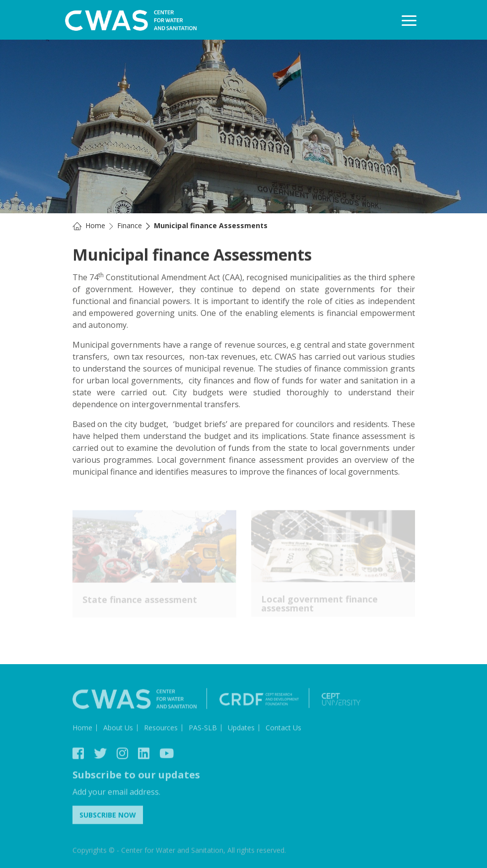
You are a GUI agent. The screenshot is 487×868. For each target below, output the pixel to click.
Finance (130, 225)
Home (95, 225)
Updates (241, 729)
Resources (161, 729)
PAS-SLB (203, 729)
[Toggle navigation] (409, 20)
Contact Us (283, 729)
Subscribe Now (108, 816)
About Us (118, 729)
